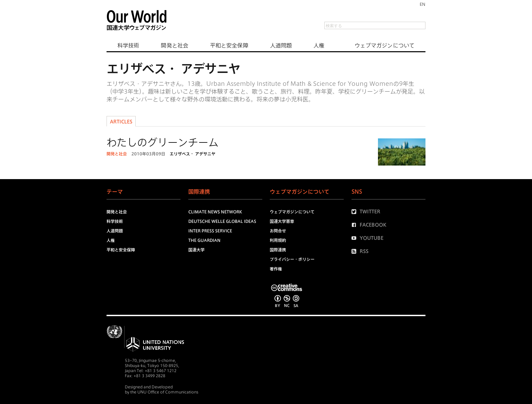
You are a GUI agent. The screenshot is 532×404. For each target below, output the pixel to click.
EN (423, 4)
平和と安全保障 (229, 45)
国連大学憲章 (282, 221)
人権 (319, 45)
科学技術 (128, 45)
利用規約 (278, 240)
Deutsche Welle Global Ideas (222, 221)
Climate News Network (215, 212)
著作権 (276, 269)
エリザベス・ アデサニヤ (193, 154)
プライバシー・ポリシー (292, 259)
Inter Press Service (210, 231)
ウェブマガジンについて (385, 45)
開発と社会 (175, 45)
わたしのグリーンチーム (163, 142)
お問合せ (278, 231)
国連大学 (196, 250)
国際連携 (278, 250)
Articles (121, 122)
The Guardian (204, 240)
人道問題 (281, 45)
